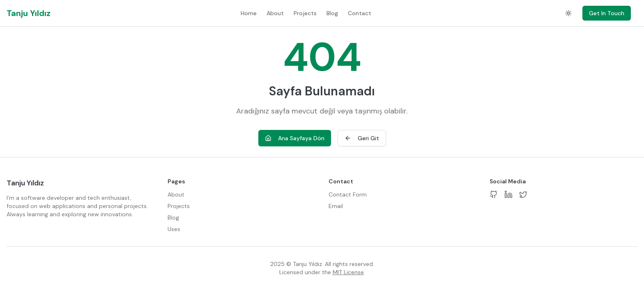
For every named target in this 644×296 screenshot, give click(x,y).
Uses (174, 229)
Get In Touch (607, 13)
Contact (360, 13)
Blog (332, 13)
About (275, 13)
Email (336, 206)
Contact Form (348, 194)
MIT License (348, 272)
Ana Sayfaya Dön (295, 138)
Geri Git (362, 138)
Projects (305, 13)
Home (249, 13)
